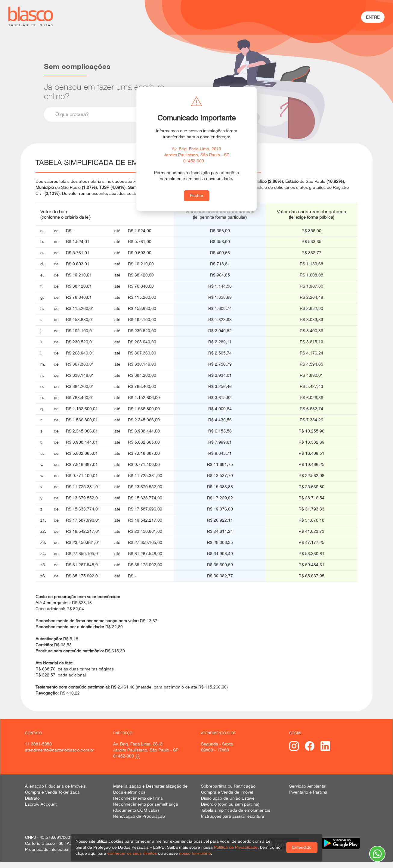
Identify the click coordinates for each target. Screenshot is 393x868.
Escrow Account (41, 804)
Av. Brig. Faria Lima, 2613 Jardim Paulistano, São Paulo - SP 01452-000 (197, 155)
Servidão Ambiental (308, 786)
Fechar (197, 195)
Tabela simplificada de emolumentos (236, 810)
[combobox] (118, 114)
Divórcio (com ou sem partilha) (230, 804)
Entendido (302, 847)
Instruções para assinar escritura (233, 816)
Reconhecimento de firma (138, 798)
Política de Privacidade (236, 847)
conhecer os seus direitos (132, 853)
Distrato (32, 798)
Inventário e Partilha (308, 792)
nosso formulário (195, 853)
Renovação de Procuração (139, 816)
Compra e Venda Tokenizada (52, 792)
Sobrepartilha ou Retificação (228, 786)
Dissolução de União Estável (228, 798)
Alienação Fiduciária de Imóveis (55, 786)
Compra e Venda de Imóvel (227, 792)
